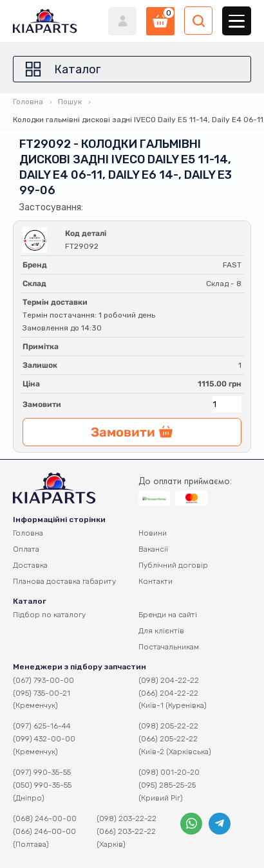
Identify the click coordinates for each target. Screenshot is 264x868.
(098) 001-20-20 (169, 772)
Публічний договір (173, 565)
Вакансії (153, 549)
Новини (153, 533)
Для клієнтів (161, 631)
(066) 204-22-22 (168, 693)
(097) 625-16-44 (42, 726)
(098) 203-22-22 (127, 818)
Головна (28, 102)
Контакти (156, 581)
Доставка (30, 565)
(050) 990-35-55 (42, 785)
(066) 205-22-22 (168, 739)
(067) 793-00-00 (43, 680)
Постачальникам (169, 647)
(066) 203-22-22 (126, 831)
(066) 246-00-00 (44, 831)
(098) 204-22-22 (169, 680)
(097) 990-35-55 (42, 772)
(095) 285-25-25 (167, 785)
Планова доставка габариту (64, 581)
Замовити (42, 404)
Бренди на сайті (168, 615)
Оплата (26, 549)
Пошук (70, 102)
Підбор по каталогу (49, 615)
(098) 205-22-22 (168, 726)
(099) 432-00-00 (44, 739)
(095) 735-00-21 (42, 693)
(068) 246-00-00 (45, 818)
